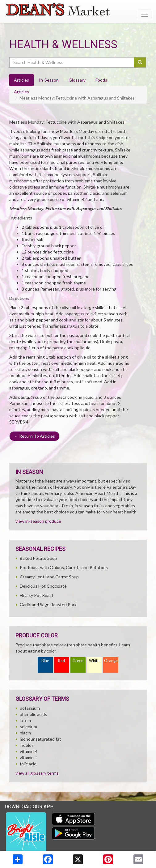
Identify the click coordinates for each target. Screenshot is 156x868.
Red (61, 661)
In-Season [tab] (49, 80)
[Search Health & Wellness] (72, 62)
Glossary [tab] (77, 80)
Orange (111, 661)
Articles (21, 92)
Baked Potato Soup (38, 558)
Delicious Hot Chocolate (43, 586)
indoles (27, 745)
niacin (25, 733)
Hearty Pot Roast (37, 595)
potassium (30, 708)
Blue (45, 661)
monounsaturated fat (40, 739)
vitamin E (28, 757)
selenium (28, 727)
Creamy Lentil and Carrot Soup (49, 577)
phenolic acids (33, 714)
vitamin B (29, 751)
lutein (25, 720)
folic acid (28, 764)
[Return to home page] (78, 9)
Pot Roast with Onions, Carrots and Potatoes (64, 567)
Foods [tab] (101, 80)
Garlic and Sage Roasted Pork (48, 604)
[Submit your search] (140, 62)
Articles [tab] (21, 80)
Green (78, 661)
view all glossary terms (37, 773)
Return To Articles (34, 436)
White (94, 661)
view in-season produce (38, 521)
